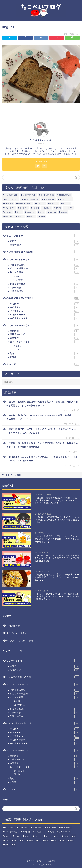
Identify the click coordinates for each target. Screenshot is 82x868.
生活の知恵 (44, 288)
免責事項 (52, 861)
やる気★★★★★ (44, 318)
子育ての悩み (44, 291)
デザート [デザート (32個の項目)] (10, 208)
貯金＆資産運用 (44, 284)
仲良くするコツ (44, 265)
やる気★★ (44, 307)
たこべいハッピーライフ (43, 259)
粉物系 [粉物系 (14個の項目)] (30, 212)
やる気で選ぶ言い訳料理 (43, 298)
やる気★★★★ (44, 315)
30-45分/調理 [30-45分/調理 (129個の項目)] (47, 195)
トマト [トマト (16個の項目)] (24, 208)
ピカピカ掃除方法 (44, 269)
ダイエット (18, 346)
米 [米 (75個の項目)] (19, 212)
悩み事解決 (18, 280)
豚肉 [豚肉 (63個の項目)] (64, 212)
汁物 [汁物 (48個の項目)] (69, 208)
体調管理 (44, 338)
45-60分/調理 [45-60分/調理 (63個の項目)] (65, 195)
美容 (44, 354)
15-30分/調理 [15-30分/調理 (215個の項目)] (29, 195)
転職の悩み (44, 245)
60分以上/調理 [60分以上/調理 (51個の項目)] (12, 199)
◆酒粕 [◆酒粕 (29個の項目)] (9, 204)
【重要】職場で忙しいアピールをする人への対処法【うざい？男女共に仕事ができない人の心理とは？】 (42, 431)
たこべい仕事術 (43, 236)
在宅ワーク (44, 241)
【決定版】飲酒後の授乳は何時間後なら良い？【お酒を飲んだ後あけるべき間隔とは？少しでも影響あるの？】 (42, 404)
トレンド (43, 364)
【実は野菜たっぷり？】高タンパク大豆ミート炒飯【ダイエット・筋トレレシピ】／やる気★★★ (42, 459)
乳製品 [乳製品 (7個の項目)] (48, 208)
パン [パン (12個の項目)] (36, 208)
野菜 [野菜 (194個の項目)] (9, 217)
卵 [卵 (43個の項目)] (59, 208)
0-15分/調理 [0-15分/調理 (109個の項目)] (11, 195)
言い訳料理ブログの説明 (43, 252)
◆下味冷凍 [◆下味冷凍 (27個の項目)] (49, 199)
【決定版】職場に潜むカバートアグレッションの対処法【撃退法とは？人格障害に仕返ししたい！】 (42, 417)
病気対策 (44, 331)
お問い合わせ (13, 626)
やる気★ (44, 304)
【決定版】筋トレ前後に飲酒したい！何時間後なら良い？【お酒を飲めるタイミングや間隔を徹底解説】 (42, 445)
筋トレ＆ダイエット (44, 342)
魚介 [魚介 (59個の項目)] (21, 217)
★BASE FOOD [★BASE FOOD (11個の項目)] (25, 204)
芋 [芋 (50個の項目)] (42, 212)
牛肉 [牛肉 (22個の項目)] (8, 212)
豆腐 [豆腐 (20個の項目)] (53, 212)
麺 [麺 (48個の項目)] (43, 217)
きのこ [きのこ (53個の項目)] (41, 204)
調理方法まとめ (44, 335)
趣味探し (17, 276)
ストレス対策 (44, 272)
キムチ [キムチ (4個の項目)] (66, 204)
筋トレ (16, 349)
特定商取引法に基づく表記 (20, 641)
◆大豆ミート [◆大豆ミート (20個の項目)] (66, 199)
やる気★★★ (44, 311)
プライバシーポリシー (18, 633)
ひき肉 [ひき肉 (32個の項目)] (54, 204)
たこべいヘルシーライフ (43, 325)
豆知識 (44, 357)
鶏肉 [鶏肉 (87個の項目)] (32, 217)
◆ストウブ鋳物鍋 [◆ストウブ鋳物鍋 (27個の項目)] (31, 199)
